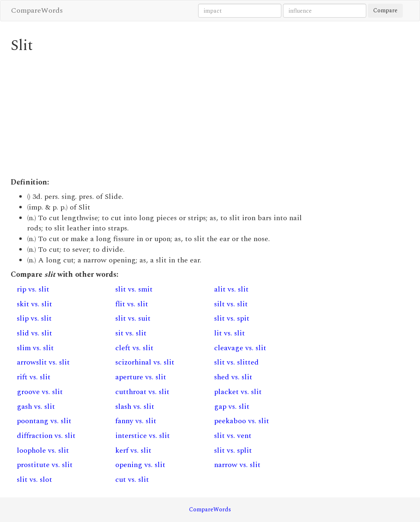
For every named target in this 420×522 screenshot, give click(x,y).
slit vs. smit (134, 289)
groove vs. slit (40, 392)
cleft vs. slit (134, 348)
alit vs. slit (231, 289)
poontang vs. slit (44, 421)
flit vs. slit (132, 304)
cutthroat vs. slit (142, 392)
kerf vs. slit (133, 450)
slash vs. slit (135, 407)
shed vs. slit (233, 377)
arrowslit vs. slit (43, 362)
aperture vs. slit (141, 377)
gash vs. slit (36, 407)
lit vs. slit (229, 333)
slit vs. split (233, 450)
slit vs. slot (34, 480)
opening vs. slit (140, 465)
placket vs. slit (238, 392)
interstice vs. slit (143, 436)
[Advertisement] (159, 116)
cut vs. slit (132, 480)
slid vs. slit (34, 333)
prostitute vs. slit (45, 465)
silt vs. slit (231, 304)
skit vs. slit (34, 304)
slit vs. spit (232, 318)
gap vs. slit (232, 407)
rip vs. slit (33, 289)
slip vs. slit (34, 318)
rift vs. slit (34, 377)
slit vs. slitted (236, 362)
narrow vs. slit (237, 465)
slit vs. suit (133, 318)
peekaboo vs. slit (242, 421)
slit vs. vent (233, 436)
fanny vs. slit (136, 421)
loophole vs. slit (43, 450)
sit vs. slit (131, 333)
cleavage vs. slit (240, 348)
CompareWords (37, 10)
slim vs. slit (35, 348)
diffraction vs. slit (46, 436)
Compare (385, 10)
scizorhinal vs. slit (145, 362)
